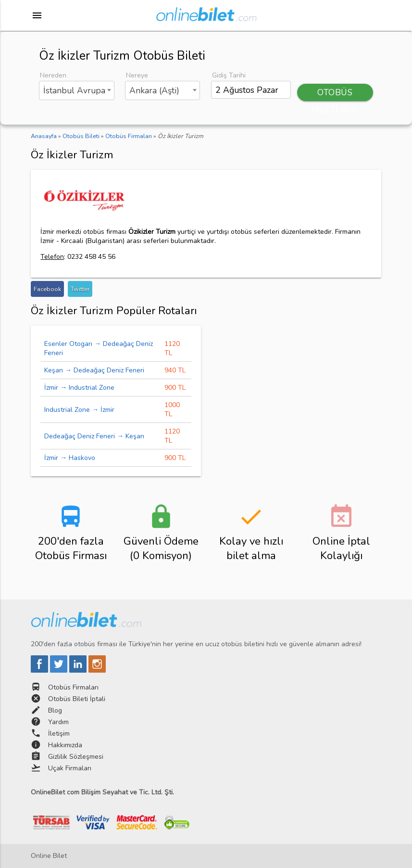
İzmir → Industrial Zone (79, 388)
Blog (55, 710)
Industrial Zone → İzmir (79, 410)
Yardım (58, 722)
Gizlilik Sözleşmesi (76, 757)
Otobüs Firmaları (73, 687)
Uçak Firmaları (70, 768)
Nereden (53, 75)
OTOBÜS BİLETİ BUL (335, 94)
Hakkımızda (65, 745)
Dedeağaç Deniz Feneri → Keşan (94, 436)
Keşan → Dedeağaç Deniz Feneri (94, 370)
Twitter (80, 289)
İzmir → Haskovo (70, 458)
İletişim (59, 734)
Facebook (47, 289)
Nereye (137, 75)
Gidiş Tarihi (229, 75)
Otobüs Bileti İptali (77, 699)
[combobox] (76, 90)
